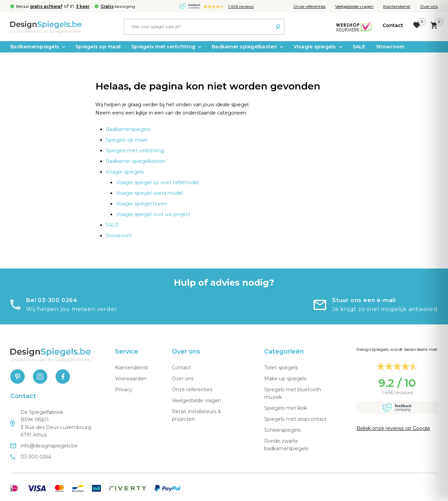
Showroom (390, 47)
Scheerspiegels (282, 430)
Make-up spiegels (285, 379)
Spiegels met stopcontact (295, 419)
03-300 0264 (31, 457)
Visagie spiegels (318, 47)
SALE (359, 47)
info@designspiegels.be (44, 446)
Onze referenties (309, 6)
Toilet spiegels (281, 368)
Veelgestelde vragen (354, 6)
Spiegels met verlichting (166, 47)
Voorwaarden (131, 379)
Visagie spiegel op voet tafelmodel (157, 182)
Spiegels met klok (286, 408)
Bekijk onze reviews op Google (393, 428)
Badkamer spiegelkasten (247, 47)
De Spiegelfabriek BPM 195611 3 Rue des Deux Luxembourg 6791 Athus (51, 424)
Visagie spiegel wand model (149, 193)
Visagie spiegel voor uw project (153, 214)
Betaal (39, 6)
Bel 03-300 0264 (52, 300)
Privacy (124, 390)
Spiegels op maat (98, 47)
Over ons (429, 6)
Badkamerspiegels (38, 47)
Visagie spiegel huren (142, 204)
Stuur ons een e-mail (364, 300)
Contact (181, 368)
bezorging (118, 6)
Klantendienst (397, 6)
